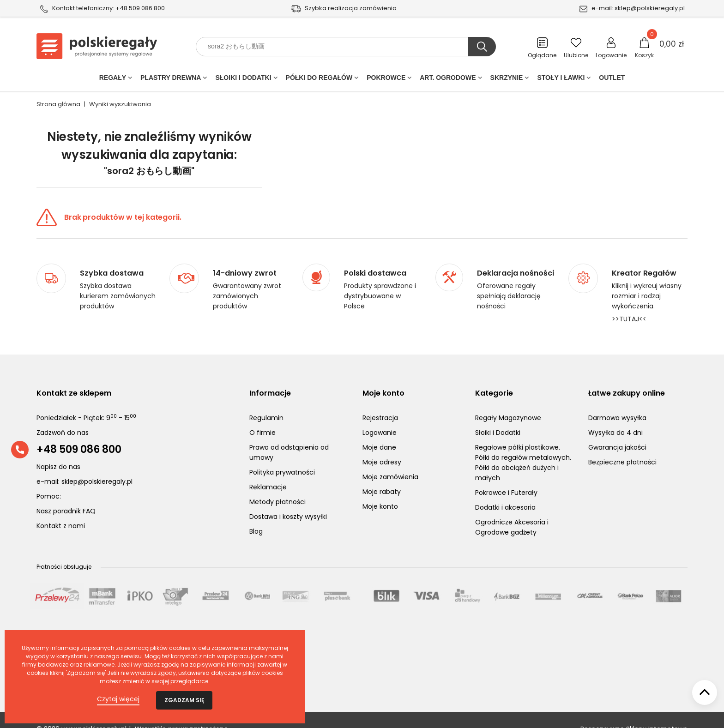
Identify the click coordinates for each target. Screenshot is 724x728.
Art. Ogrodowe (448, 79)
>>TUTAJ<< (629, 301)
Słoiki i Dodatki (243, 79)
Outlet (612, 79)
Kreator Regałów (644, 255)
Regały (113, 79)
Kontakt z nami (61, 508)
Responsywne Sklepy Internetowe (634, 711)
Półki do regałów (319, 79)
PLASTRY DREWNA (171, 79)
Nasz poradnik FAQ (66, 493)
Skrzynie (507, 79)
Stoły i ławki (561, 79)
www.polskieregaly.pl (94, 711)
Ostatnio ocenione (72, 641)
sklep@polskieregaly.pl (650, 8)
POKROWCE (386, 79)
